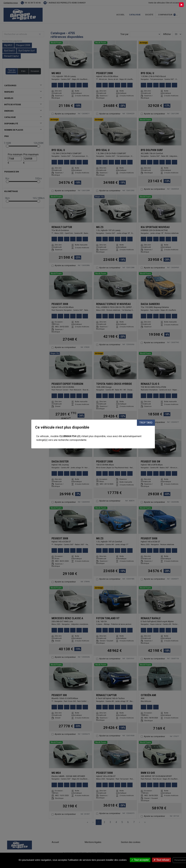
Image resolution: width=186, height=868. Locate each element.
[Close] (181, 5)
